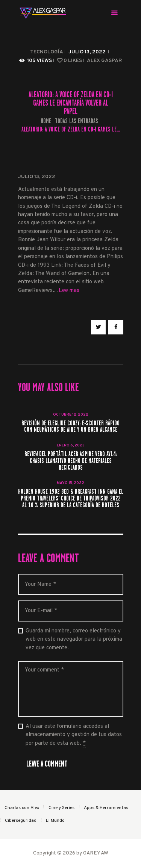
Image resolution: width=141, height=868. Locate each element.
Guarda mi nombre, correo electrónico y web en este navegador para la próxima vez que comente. (74, 640)
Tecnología (47, 52)
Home (46, 121)
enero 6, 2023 (71, 445)
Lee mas (69, 291)
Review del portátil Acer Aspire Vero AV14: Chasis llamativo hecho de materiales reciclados (71, 461)
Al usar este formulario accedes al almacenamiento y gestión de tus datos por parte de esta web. (74, 735)
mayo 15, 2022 (70, 483)
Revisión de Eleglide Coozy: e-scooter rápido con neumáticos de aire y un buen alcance (70, 427)
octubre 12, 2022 (71, 415)
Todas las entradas (77, 121)
